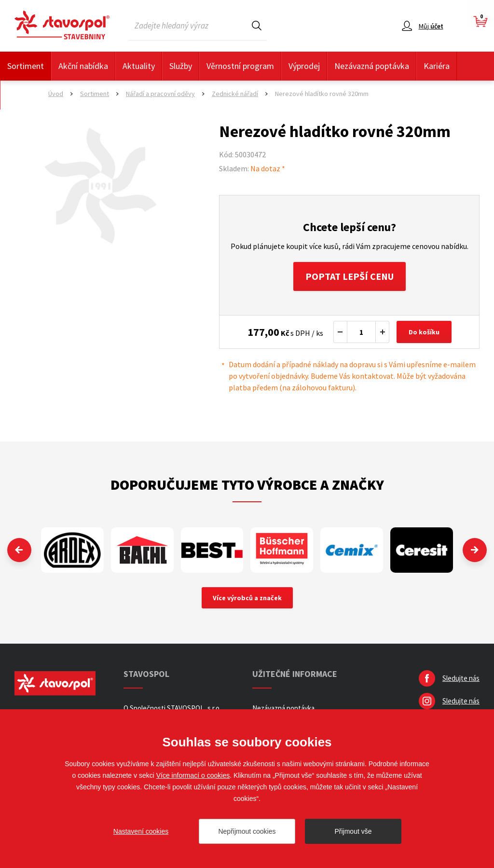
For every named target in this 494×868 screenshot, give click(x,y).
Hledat (257, 25)
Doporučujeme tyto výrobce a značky (247, 484)
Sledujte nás (461, 678)
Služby (181, 66)
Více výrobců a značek (247, 598)
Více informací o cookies (193, 775)
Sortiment (26, 66)
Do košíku (424, 332)
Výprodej (304, 66)
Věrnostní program (240, 66)
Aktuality (139, 66)
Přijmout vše (353, 831)
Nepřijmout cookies (247, 831)
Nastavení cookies (141, 831)
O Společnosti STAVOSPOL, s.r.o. (172, 708)
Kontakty (24, 95)
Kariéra (437, 66)
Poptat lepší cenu (350, 276)
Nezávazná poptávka (372, 66)
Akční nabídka (83, 66)
